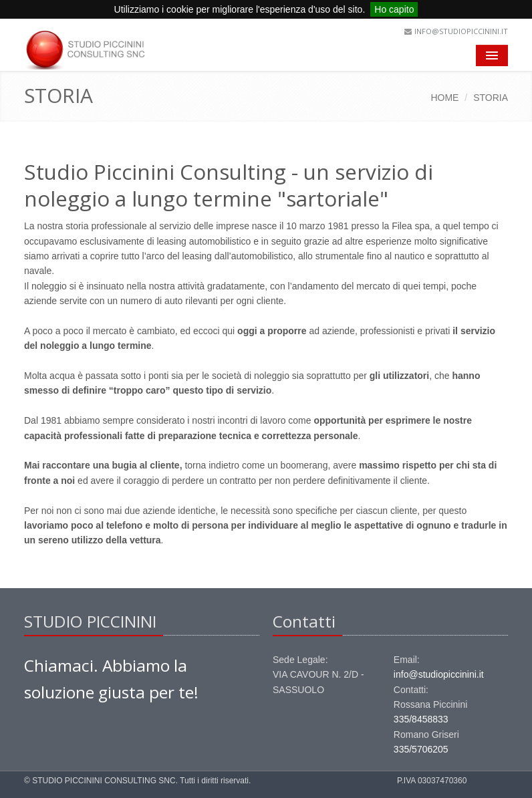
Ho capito (394, 9)
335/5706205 (421, 749)
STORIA (491, 98)
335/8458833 (421, 719)
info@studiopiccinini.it (461, 31)
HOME (444, 98)
